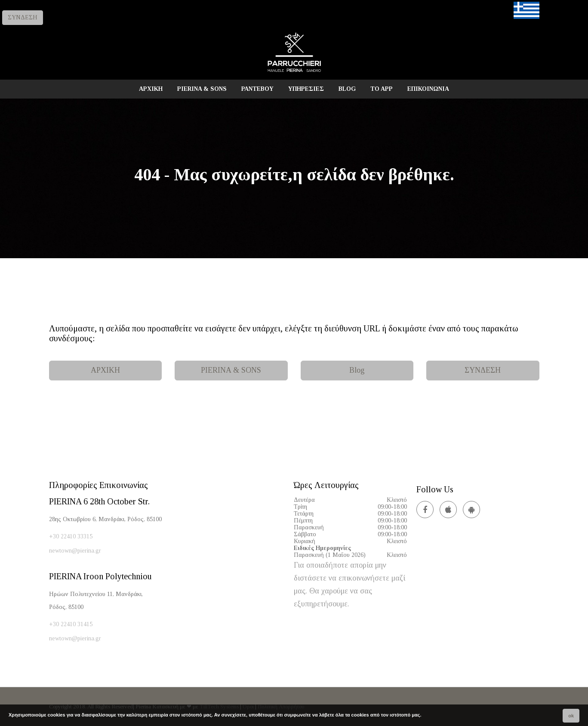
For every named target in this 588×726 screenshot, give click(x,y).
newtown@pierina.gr (75, 551)
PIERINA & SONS (202, 89)
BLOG (347, 89)
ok (571, 716)
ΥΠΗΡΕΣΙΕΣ (306, 89)
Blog (357, 370)
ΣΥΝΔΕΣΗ (23, 17)
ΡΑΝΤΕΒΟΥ (257, 89)
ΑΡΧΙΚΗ (151, 89)
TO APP (382, 89)
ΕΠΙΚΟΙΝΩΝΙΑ (428, 89)
